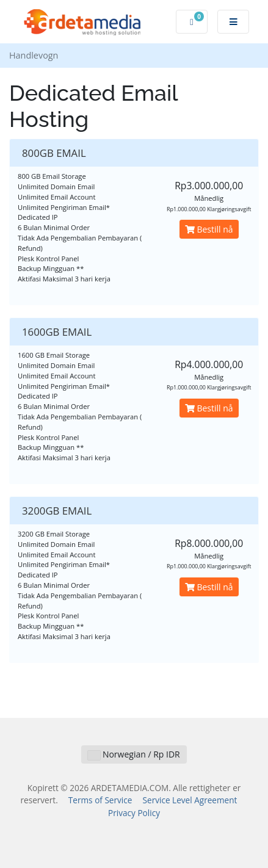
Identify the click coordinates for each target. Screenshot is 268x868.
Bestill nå (209, 229)
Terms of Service (100, 800)
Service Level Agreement (190, 800)
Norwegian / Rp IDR (134, 754)
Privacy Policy (134, 813)
